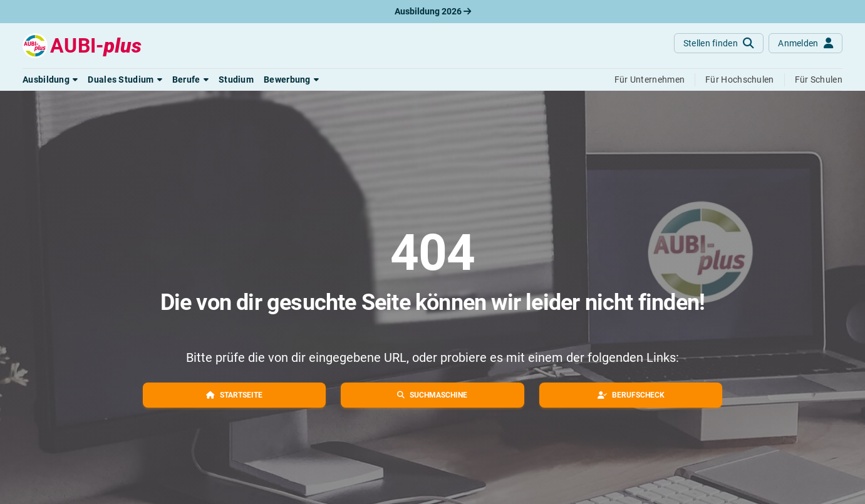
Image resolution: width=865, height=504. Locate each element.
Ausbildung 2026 (433, 11)
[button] (50, 80)
